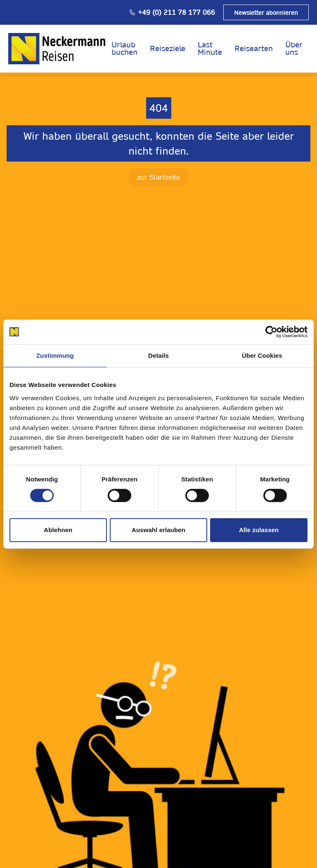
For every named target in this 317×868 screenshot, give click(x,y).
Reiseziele (168, 48)
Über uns (294, 48)
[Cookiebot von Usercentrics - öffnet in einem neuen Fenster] (271, 332)
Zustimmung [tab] (55, 355)
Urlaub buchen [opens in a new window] (124, 48)
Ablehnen (58, 530)
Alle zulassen (259, 530)
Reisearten (254, 48)
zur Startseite (158, 177)
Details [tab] (158, 355)
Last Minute (210, 48)
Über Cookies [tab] (262, 355)
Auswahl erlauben (158, 530)
